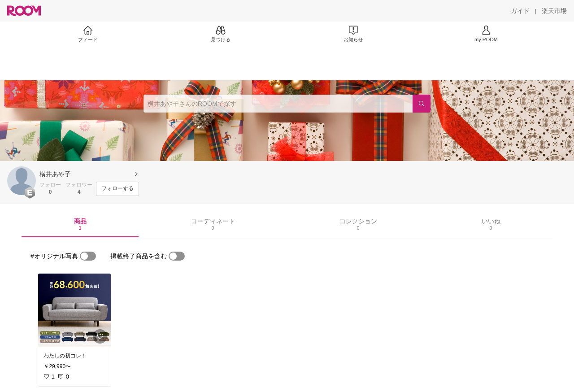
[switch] (88, 256)
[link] (74, 310)
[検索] (422, 104)
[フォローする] (117, 189)
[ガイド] (520, 11)
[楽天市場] (554, 11)
